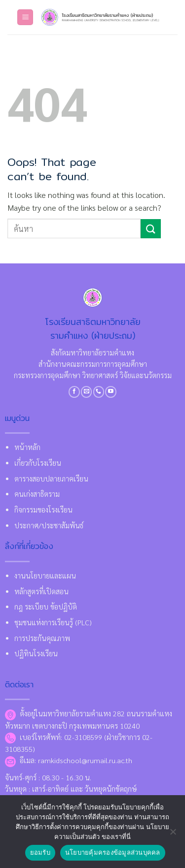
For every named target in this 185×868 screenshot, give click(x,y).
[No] (173, 835)
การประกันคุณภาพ (42, 638)
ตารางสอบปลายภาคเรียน (51, 479)
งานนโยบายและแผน (45, 576)
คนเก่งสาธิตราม (37, 494)
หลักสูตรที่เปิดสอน (41, 591)
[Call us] (99, 392)
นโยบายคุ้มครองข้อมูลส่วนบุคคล (113, 852)
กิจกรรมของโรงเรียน (43, 510)
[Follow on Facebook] (74, 392)
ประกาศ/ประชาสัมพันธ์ (49, 525)
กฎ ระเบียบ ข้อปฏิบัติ (46, 607)
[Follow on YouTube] (111, 392)
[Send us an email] (87, 392)
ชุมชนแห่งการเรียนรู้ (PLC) (53, 622)
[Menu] (25, 17)
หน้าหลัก (27, 447)
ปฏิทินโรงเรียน (36, 653)
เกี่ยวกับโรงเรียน (38, 463)
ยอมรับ (40, 852)
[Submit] (150, 229)
